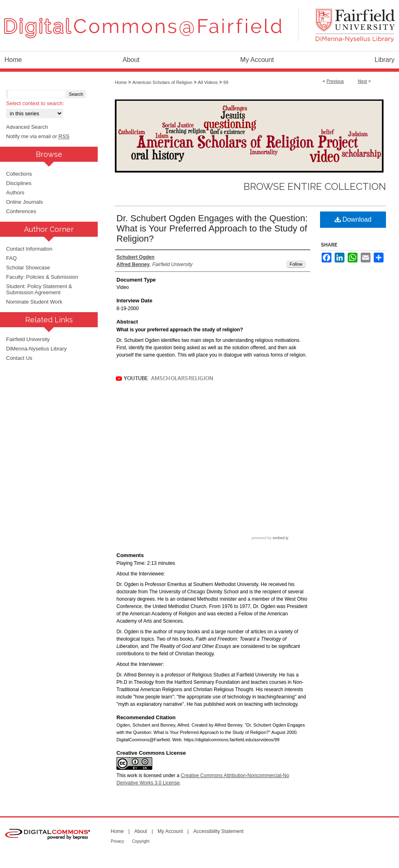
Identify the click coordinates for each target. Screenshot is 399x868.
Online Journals (24, 202)
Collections (19, 174)
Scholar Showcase (28, 268)
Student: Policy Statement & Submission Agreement (39, 289)
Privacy (117, 841)
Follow (296, 264)
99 (226, 82)
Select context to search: (35, 103)
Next (363, 81)
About (141, 831)
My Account (170, 831)
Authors (15, 193)
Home (121, 82)
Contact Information (29, 249)
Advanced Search (27, 127)
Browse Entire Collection (315, 186)
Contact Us (19, 358)
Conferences (21, 211)
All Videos (208, 82)
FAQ (11, 258)
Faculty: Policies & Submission (42, 277)
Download (353, 219)
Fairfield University (28, 339)
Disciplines (19, 183)
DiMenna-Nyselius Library (36, 349)
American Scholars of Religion (162, 82)
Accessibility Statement (218, 831)
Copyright (141, 841)
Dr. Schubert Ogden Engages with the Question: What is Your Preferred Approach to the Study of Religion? (212, 228)
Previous (335, 81)
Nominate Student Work (34, 302)
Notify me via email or (38, 136)
